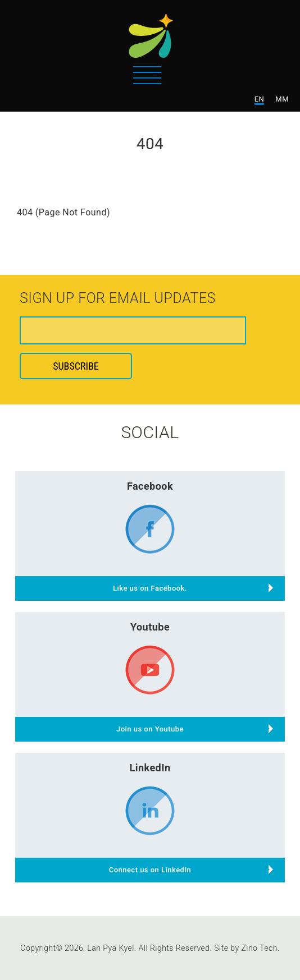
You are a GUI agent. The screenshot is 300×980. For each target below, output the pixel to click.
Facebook (150, 486)
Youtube (150, 627)
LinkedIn (150, 768)
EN (260, 99)
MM (282, 99)
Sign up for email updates (118, 299)
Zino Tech (259, 948)
